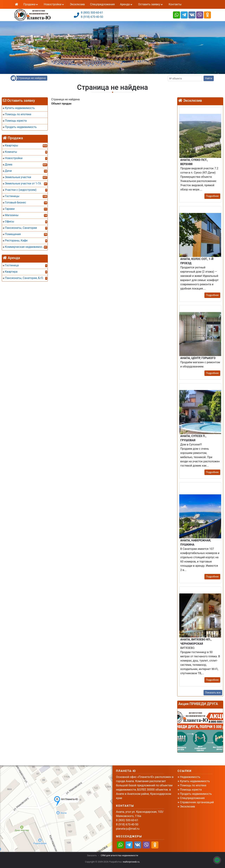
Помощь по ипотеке (193, 785)
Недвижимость (190, 777)
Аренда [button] (126, 4)
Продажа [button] (31, 4)
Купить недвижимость (195, 781)
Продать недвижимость (196, 794)
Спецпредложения (102, 4)
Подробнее (212, 196)
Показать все (213, 693)
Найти (209, 78)
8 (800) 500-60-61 (92, 13)
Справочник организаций (197, 802)
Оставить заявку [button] (151, 4)
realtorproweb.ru (131, 862)
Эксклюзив (77, 4)
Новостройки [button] (54, 4)
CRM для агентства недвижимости (119, 855)
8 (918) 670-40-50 (92, 17)
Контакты (175, 4)
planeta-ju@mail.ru (128, 829)
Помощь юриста (191, 790)
